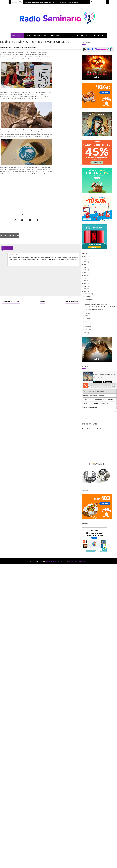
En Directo (85, 419)
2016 (85, 278)
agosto (87, 302)
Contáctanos (55, 35)
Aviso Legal (85, 490)
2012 (85, 289)
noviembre (88, 297)
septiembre (88, 299)
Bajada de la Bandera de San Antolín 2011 (96, 304)
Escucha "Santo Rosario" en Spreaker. (92, 429)
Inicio (42, 302)
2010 (85, 333)
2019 (85, 270)
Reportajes (37, 35)
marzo (87, 324)
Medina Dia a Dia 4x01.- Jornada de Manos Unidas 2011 (100, 307)
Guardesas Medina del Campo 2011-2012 (96, 310)
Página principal (17, 35)
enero (87, 329)
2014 (85, 284)
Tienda (45, 35)
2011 (85, 292)
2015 (85, 281)
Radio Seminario (52, 561)
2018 (85, 273)
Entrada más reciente (11, 302)
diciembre (88, 294)
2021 (85, 265)
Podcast (28, 35)
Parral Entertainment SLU (78, 561)
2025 (85, 259)
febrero (87, 327)
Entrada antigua (72, 302)
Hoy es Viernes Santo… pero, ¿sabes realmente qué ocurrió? (40, 2)
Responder (11, 264)
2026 (85, 256)
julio (86, 313)
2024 (85, 262)
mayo (87, 319)
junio (87, 316)
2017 (85, 275)
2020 (85, 267)
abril (87, 321)
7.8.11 (16, 255)
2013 (85, 286)
